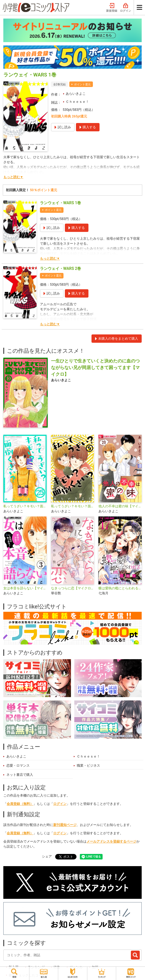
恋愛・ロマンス (18, 766)
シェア (47, 856)
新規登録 (112, 8)
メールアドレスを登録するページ (111, 841)
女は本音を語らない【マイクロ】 (25, 588)
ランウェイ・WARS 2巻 (60, 268)
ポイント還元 (82, 84)
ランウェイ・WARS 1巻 (60, 203)
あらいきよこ (76, 94)
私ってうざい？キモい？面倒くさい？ (73, 506)
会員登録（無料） (20, 804)
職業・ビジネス (88, 766)
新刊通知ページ (65, 825)
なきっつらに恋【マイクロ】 (73, 588)
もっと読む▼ (13, 177)
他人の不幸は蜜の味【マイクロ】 (120, 506)
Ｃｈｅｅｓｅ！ (77, 102)
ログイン (126, 8)
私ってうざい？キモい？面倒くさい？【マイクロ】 (25, 506)
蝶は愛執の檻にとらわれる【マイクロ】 (120, 588)
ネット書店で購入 (20, 775)
